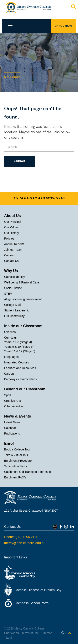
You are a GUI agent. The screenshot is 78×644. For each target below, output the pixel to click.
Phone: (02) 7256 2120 (21, 537)
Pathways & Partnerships (20, 379)
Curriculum (11, 338)
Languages (11, 357)
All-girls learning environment (23, 299)
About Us (12, 216)
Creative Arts (12, 401)
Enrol (9, 443)
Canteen (10, 255)
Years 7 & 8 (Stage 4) (18, 342)
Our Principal (13, 222)
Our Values (11, 227)
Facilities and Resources (20, 368)
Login (10, 638)
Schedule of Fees (15, 466)
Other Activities (14, 406)
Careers (9, 374)
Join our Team (13, 250)
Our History (12, 233)
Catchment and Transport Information (28, 472)
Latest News (12, 422)
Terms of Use (30, 633)
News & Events (18, 416)
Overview (10, 332)
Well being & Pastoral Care (22, 282)
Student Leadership (17, 310)
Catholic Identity (15, 277)
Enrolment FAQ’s (15, 477)
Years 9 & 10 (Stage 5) (19, 347)
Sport (8, 395)
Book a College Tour (17, 449)
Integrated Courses (17, 362)
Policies (9, 238)
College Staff (12, 305)
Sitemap (47, 633)
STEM (8, 294)
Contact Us (11, 261)
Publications (12, 433)
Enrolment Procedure (18, 461)
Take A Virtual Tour (16, 455)
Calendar (10, 428)
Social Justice (13, 288)
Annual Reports (14, 244)
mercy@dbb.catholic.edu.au (25, 543)
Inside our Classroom (23, 326)
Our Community (14, 316)
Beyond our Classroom (25, 389)
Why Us (11, 271)
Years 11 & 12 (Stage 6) (20, 351)
